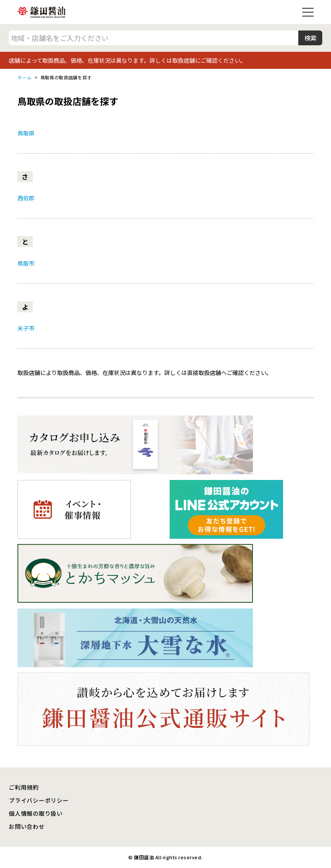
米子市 (26, 328)
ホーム (24, 77)
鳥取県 (26, 133)
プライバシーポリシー (39, 800)
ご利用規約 (24, 787)
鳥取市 (26, 263)
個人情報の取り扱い (36, 813)
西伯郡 (26, 198)
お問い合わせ (27, 826)
